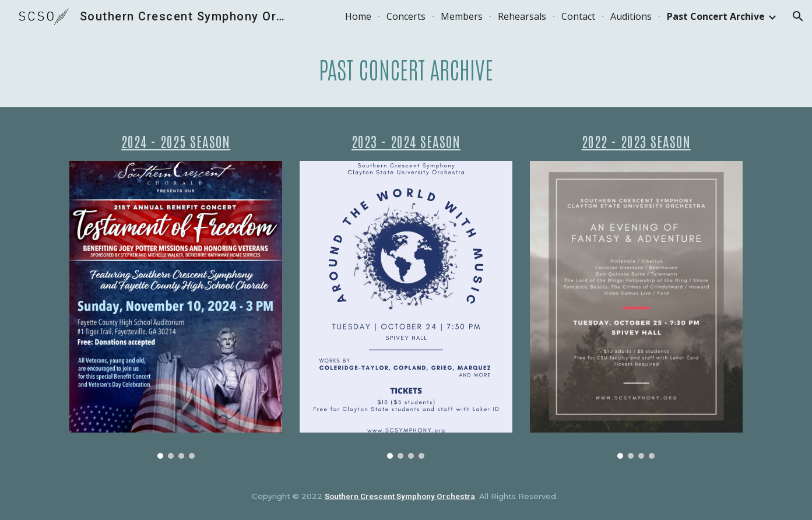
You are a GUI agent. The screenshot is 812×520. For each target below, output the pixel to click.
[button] (798, 16)
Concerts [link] (406, 16)
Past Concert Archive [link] (716, 16)
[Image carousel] (176, 310)
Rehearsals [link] (522, 16)
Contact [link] (578, 16)
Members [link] (462, 16)
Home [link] (358, 16)
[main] (406, 70)
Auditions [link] (631, 16)
